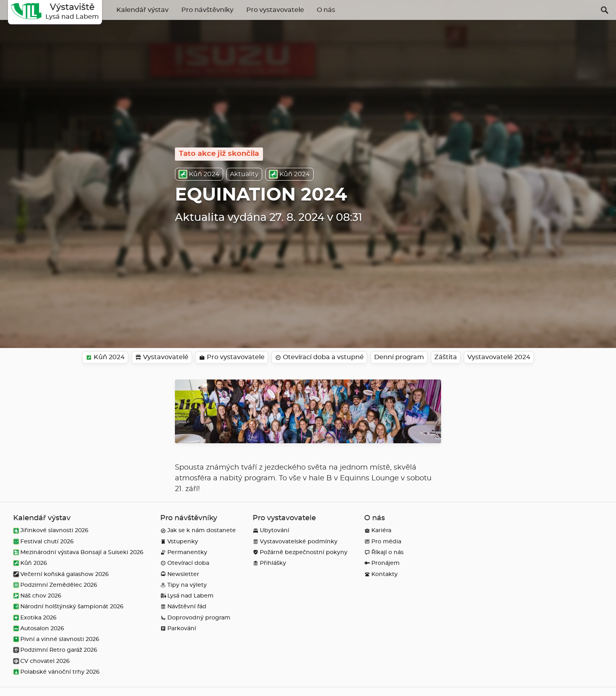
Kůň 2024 (199, 174)
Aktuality (244, 174)
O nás (326, 10)
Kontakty (381, 574)
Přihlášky (269, 563)
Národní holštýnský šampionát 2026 (68, 607)
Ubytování (271, 530)
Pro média (383, 542)
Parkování (178, 628)
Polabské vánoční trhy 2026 (56, 672)
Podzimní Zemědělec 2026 (55, 585)
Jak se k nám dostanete (198, 530)
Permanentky (184, 552)
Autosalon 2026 (39, 628)
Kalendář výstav (142, 10)
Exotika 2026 (35, 618)
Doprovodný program (195, 618)
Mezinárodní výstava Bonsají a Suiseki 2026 (78, 552)
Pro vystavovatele (275, 10)
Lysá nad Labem (187, 596)
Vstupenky (179, 542)
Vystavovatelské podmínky (295, 542)
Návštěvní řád (183, 607)
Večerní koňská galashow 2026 (61, 574)
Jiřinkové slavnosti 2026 (51, 530)
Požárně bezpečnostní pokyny (300, 552)
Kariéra (378, 530)
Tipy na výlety (183, 585)
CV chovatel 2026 (41, 661)
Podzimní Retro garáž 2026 (55, 650)
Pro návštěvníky (207, 10)
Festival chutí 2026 (43, 542)
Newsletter (180, 574)
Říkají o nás (384, 552)
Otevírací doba (185, 563)
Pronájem (382, 563)
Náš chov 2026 (37, 596)
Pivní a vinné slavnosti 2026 (56, 639)
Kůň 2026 (30, 563)
